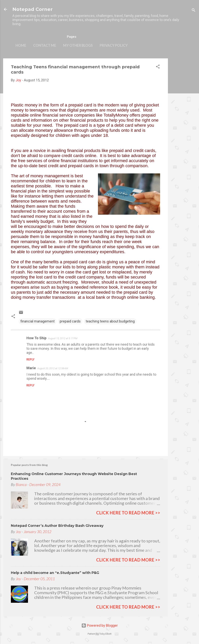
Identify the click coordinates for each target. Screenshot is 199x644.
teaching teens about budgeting (110, 321)
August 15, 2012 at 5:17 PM (63, 338)
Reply (30, 359)
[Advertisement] (183, 117)
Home (21, 45)
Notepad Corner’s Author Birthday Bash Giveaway (57, 526)
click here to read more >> (128, 513)
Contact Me (45, 45)
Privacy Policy (114, 45)
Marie (31, 368)
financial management (38, 321)
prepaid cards (70, 321)
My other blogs (78, 45)
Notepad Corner (33, 9)
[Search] (194, 11)
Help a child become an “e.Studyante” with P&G (55, 573)
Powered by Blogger (100, 625)
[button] (158, 67)
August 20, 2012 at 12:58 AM (53, 368)
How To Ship (36, 338)
